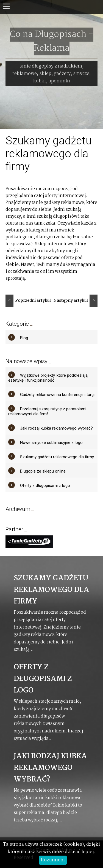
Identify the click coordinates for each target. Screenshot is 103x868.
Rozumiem (53, 860)
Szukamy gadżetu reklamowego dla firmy (57, 457)
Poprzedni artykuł (28, 301)
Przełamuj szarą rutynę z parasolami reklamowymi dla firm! (47, 411)
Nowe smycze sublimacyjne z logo (51, 443)
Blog (24, 338)
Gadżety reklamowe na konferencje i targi (57, 395)
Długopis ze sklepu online (43, 471)
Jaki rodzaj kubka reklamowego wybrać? (56, 428)
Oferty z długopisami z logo (45, 486)
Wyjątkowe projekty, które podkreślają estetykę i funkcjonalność (48, 378)
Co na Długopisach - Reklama (52, 41)
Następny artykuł (76, 301)
